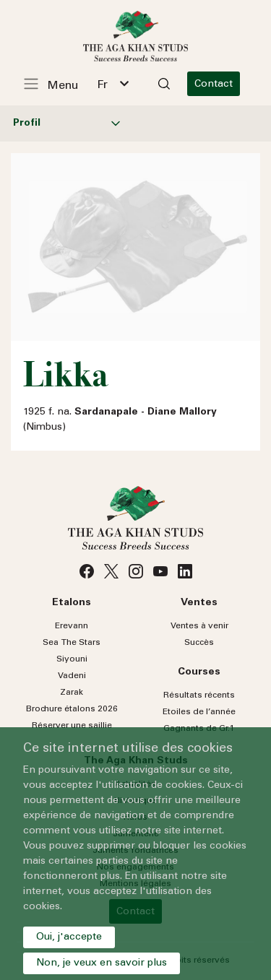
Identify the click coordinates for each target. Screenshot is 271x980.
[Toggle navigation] (59, 84)
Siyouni (72, 659)
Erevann (72, 626)
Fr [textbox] (102, 85)
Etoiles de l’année (199, 712)
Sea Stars (72, 643)
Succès (199, 643)
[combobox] (113, 84)
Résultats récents (199, 695)
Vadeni (72, 676)
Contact (214, 84)
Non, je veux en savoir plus (102, 963)
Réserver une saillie (72, 726)
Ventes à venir (199, 626)
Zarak (72, 693)
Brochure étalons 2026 (72, 709)
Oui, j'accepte (69, 937)
